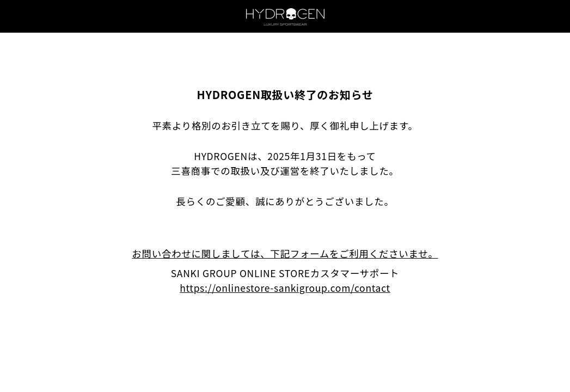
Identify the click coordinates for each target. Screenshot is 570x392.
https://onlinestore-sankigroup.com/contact (285, 288)
